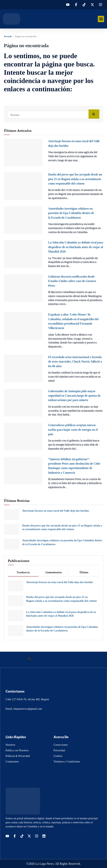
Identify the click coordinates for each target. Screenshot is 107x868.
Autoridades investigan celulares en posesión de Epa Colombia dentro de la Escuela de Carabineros (71, 213)
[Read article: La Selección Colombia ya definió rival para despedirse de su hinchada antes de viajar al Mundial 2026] (23, 254)
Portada (8, 36)
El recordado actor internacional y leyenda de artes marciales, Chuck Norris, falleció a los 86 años (75, 362)
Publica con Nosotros (17, 750)
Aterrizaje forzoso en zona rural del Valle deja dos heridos (56, 511)
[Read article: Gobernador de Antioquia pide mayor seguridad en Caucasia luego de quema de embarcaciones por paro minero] (23, 403)
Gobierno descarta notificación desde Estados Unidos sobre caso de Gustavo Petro (72, 281)
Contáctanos (12, 762)
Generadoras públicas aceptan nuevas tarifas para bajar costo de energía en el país (73, 430)
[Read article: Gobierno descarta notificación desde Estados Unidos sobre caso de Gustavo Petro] (23, 288)
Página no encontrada (26, 36)
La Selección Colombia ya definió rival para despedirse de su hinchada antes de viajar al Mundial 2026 (76, 247)
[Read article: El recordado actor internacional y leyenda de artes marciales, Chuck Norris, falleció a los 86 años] (23, 369)
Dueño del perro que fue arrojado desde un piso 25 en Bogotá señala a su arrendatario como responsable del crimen (75, 179)
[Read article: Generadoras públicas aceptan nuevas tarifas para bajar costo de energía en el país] (23, 437)
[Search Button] (94, 114)
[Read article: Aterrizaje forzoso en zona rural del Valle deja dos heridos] (23, 153)
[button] (101, 19)
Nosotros (10, 745)
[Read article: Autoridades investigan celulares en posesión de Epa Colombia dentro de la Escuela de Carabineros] (23, 220)
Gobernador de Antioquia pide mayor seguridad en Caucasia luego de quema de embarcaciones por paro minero (74, 396)
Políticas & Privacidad (18, 756)
